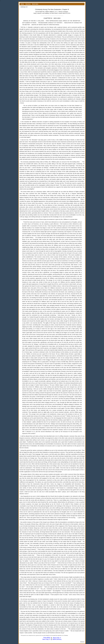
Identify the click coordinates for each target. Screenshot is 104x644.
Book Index (35, 4)
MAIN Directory (57, 639)
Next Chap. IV (47, 639)
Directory (28, 4)
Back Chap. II (57, 638)
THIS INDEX (47, 638)
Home (22, 4)
